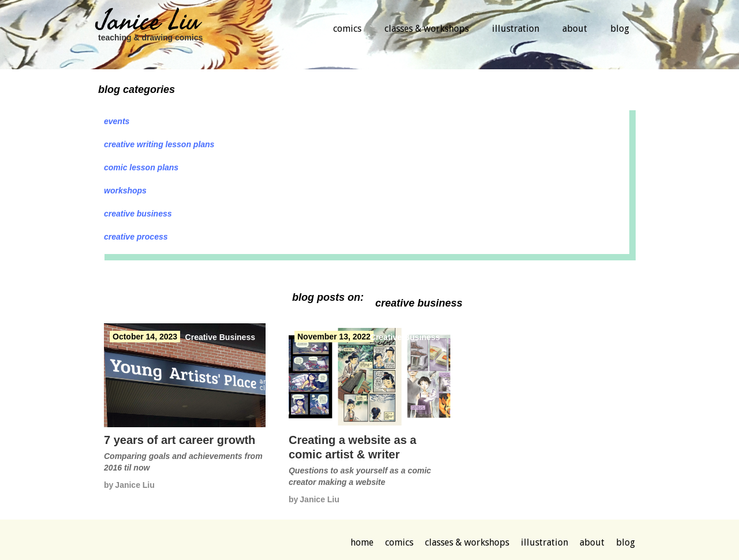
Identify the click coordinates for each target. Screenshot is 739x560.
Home (362, 542)
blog (620, 29)
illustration (516, 29)
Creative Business (138, 214)
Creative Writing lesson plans (159, 144)
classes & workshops (427, 29)
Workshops (125, 191)
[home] (150, 30)
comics (347, 29)
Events (117, 121)
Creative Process (136, 237)
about (575, 29)
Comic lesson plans (141, 167)
